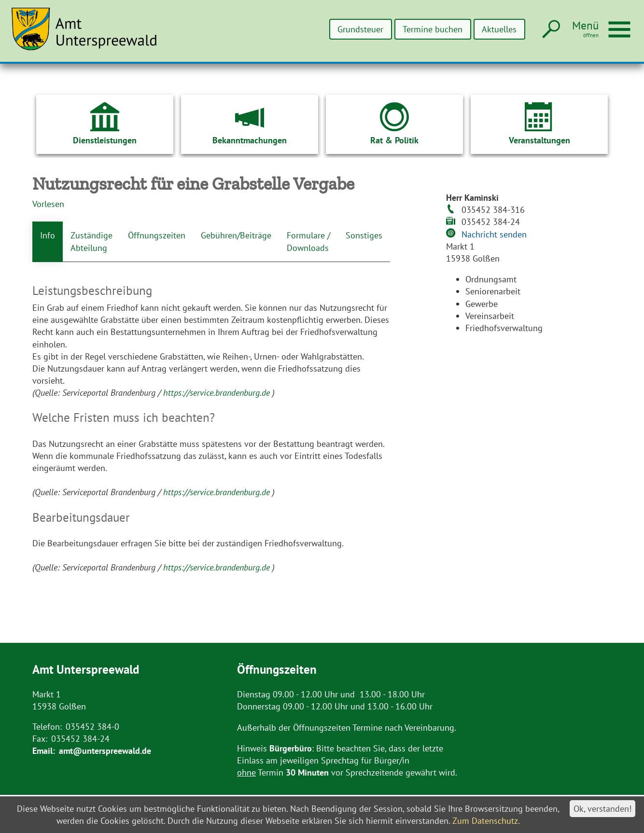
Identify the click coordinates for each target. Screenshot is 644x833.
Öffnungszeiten (157, 235)
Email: (44, 751)
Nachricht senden (494, 234)
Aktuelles (499, 29)
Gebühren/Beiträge (236, 235)
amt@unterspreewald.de (105, 751)
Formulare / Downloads (308, 241)
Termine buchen (433, 29)
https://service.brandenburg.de (218, 393)
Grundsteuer (360, 29)
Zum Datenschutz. (486, 821)
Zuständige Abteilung (91, 241)
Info (48, 235)
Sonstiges (364, 235)
